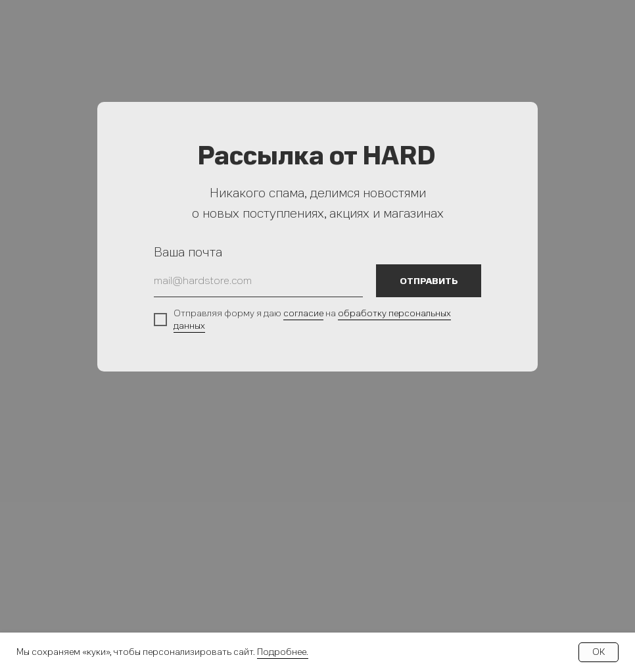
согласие (303, 313)
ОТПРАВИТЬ (429, 281)
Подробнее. (283, 652)
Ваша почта (188, 252)
